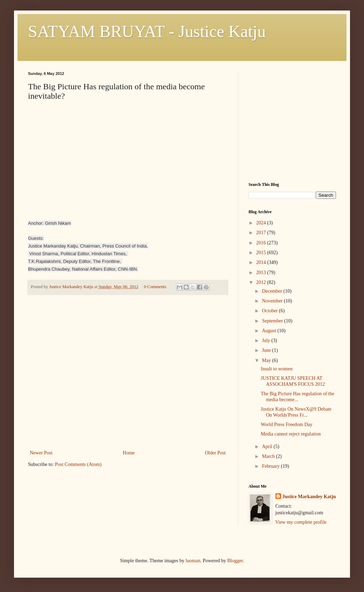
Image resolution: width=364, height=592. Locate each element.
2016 (262, 243)
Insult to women (277, 369)
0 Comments (155, 287)
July (267, 340)
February (271, 466)
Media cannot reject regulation (291, 434)
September (273, 321)
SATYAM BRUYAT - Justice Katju (147, 31)
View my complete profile (301, 522)
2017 (262, 233)
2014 (262, 262)
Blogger (235, 561)
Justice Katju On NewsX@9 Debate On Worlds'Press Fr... (296, 412)
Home (129, 453)
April (268, 447)
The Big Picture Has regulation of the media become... (297, 397)
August (269, 331)
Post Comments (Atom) (78, 464)
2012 (262, 282)
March (269, 456)
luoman (193, 561)
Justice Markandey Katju (309, 497)
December (272, 291)
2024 (262, 223)
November (273, 301)
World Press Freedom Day (287, 424)
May (267, 360)
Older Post (216, 453)
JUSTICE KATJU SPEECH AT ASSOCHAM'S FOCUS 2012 (293, 381)
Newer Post (41, 453)
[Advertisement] (128, 396)
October (270, 311)
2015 (262, 253)
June (267, 350)
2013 (262, 273)
